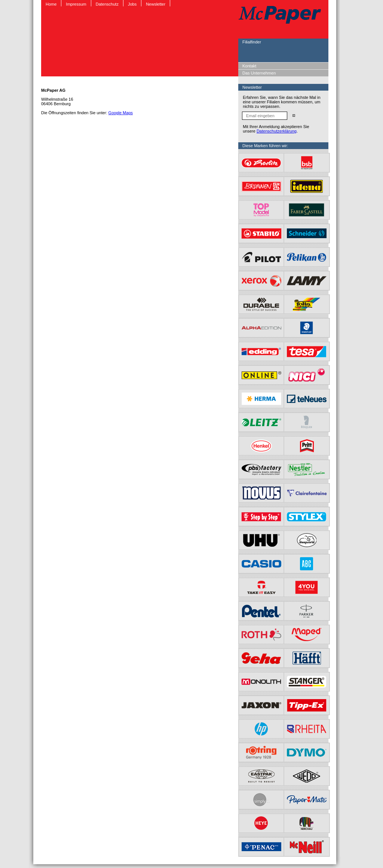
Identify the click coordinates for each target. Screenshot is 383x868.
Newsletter (156, 4)
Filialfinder (252, 42)
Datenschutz (107, 4)
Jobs (132, 4)
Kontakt (249, 66)
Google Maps (121, 113)
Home (51, 4)
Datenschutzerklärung (277, 131)
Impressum (76, 4)
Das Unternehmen (259, 73)
